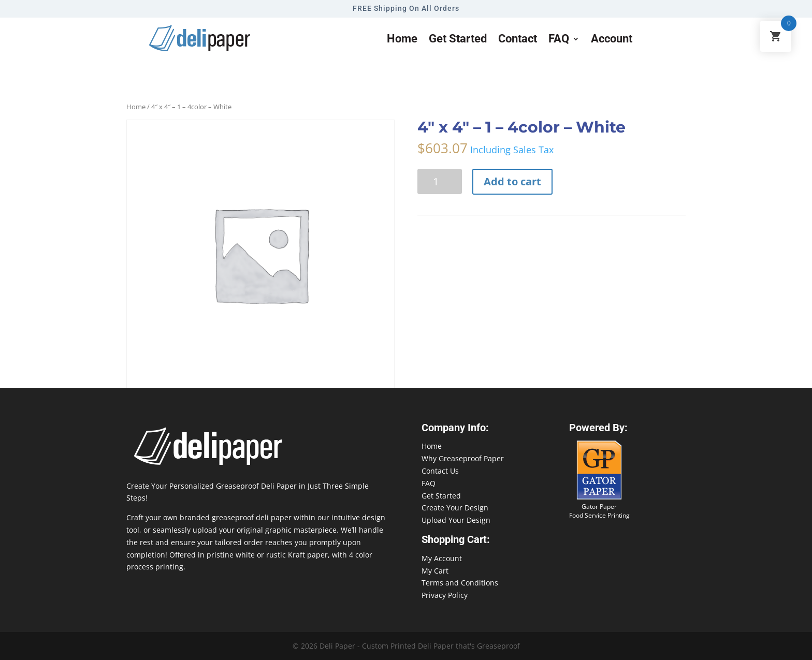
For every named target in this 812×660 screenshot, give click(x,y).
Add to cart (512, 181)
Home (402, 40)
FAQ (559, 40)
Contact (518, 40)
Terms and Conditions (460, 583)
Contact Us (440, 471)
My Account (442, 558)
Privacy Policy (445, 595)
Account (612, 40)
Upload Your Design (456, 520)
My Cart (435, 571)
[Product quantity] (440, 181)
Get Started (441, 496)
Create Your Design (455, 508)
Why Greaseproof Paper (463, 458)
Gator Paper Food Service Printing (599, 511)
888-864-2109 (709, 640)
